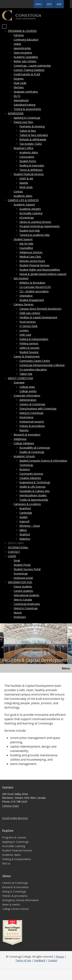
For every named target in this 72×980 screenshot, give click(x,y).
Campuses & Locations (27, 504)
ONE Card (25, 335)
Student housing (29, 352)
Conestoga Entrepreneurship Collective (42, 365)
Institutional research (32, 422)
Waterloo (25, 539)
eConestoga (27, 218)
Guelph (23, 517)
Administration (28, 400)
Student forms (28, 161)
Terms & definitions (31, 170)
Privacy (60, 957)
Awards (24, 183)
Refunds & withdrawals (33, 139)
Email (17, 560)
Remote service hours (32, 261)
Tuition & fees (28, 131)
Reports (24, 430)
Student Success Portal (27, 569)
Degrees (19, 79)
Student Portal (22, 565)
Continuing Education (26, 40)
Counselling (26, 248)
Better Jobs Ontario (25, 61)
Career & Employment (27, 356)
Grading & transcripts (32, 165)
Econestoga (21, 573)
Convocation (27, 157)
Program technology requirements (40, 226)
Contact (18, 191)
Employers (20, 617)
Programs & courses (22, 31)
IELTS (17, 96)
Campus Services (24, 304)
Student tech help (30, 231)
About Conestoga (20, 378)
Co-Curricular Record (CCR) (35, 287)
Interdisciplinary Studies (33, 495)
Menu (66, 668)
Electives (19, 87)
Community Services (31, 474)
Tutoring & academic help (34, 235)
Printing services (29, 343)
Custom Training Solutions (29, 70)
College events (28, 391)
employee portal (23, 578)
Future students (23, 586)
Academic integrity (30, 209)
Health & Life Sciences (32, 487)
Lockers (24, 330)
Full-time (19, 35)
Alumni (18, 613)
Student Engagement (32, 300)
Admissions (16, 113)
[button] (67, 4)
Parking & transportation (34, 339)
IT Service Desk (28, 326)
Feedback (40, 960)
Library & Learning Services (35, 222)
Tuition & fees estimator (34, 135)
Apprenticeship (22, 48)
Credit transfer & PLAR (27, 74)
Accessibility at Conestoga (35, 448)
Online (17, 44)
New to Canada (23, 600)
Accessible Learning (31, 213)
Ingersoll (24, 521)
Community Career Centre (35, 361)
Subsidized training (24, 105)
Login (12, 556)
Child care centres (30, 313)
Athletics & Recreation (32, 283)
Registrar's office (23, 148)
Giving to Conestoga (31, 413)
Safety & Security (29, 348)
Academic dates (29, 152)
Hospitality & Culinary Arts (35, 491)
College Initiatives (24, 443)
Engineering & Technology (35, 482)
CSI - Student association (34, 291)
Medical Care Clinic (30, 257)
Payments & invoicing (32, 126)
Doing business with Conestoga (38, 409)
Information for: (20, 582)
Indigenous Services (31, 252)
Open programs (23, 53)
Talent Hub (26, 374)
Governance (26, 417)
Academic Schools (24, 456)
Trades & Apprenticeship (34, 500)
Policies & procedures (32, 426)
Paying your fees (23, 122)
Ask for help (26, 244)
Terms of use (23, 960)
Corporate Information (27, 395)
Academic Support (24, 204)
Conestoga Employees (27, 604)
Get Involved (21, 278)
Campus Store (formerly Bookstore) (40, 309)
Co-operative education (33, 369)
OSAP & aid (26, 178)
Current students (23, 591)
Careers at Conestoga (32, 404)
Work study (26, 187)
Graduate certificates (26, 92)
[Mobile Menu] (4, 27)
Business (25, 469)
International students (26, 595)
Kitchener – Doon (30, 526)
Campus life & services (23, 200)
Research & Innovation (27, 435)
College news (27, 387)
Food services (28, 322)
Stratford (25, 534)
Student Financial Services (29, 174)
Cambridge (26, 513)
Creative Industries (30, 478)
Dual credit (20, 83)
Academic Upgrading (26, 57)
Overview (19, 382)
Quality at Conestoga (32, 452)
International (21, 100)
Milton (23, 530)
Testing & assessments (27, 109)
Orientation (26, 296)
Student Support (23, 239)
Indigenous (20, 439)
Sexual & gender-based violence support (43, 274)
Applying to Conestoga (27, 118)
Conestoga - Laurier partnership (32, 66)
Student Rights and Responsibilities (40, 270)
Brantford (25, 508)
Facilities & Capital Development (38, 317)
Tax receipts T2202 (31, 144)
